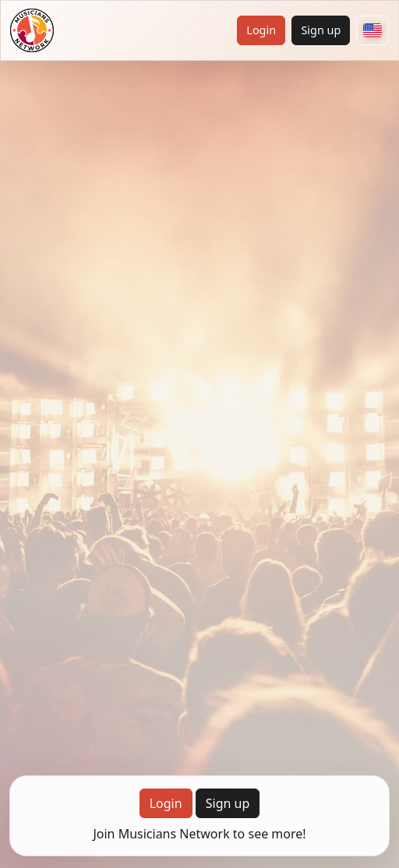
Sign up (321, 30)
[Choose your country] (373, 30)
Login (261, 30)
